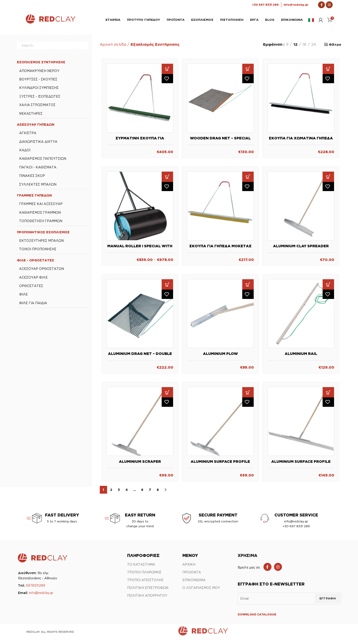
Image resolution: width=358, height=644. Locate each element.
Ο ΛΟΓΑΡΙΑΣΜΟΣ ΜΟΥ (201, 591)
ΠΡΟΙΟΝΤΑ (192, 575)
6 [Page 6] (142, 493)
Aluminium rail (301, 357)
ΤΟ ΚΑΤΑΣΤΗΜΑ (141, 568)
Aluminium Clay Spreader (301, 249)
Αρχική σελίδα (113, 48)
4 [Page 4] (127, 493)
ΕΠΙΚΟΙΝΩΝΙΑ (194, 583)
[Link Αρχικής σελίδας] (50, 24)
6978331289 (36, 589)
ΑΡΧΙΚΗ (189, 568)
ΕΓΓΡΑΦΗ (328, 601)
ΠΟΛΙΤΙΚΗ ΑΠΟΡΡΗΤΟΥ (147, 599)
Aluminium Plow (220, 357)
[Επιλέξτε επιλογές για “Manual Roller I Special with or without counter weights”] (167, 180)
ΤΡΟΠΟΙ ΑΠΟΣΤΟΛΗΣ (145, 583)
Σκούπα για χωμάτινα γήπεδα (301, 141)
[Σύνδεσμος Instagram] (329, 5)
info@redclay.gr (41, 596)
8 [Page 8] (158, 493)
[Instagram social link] (278, 570)
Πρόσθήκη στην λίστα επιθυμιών (167, 82)
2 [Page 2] (111, 493)
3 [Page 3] (119, 493)
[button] (167, 72)
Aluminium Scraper (140, 465)
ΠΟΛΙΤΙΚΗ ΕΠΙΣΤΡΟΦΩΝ (148, 591)
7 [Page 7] (150, 493)
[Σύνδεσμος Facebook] (321, 5)
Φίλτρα (335, 48)
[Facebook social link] (267, 570)
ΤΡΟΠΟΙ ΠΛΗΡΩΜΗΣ (144, 575)
